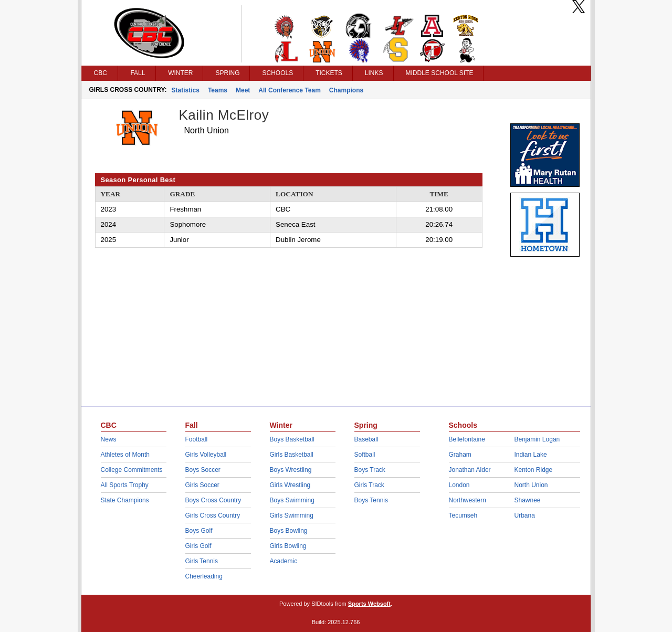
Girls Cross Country (213, 515)
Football (197, 439)
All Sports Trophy (125, 485)
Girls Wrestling (290, 485)
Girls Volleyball (206, 455)
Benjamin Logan (537, 439)
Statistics (186, 90)
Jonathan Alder (470, 470)
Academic (284, 561)
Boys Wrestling (291, 470)
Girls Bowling (288, 546)
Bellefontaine (467, 439)
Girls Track (369, 485)
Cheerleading (204, 576)
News (109, 439)
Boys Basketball (292, 439)
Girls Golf (198, 546)
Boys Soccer (203, 470)
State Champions (125, 500)
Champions (346, 90)
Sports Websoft (369, 604)
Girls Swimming (292, 515)
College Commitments (132, 470)
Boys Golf (199, 531)
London (459, 485)
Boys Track (370, 470)
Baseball (366, 439)
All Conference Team (289, 90)
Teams (218, 90)
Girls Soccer (202, 485)
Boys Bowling (289, 531)
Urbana (525, 515)
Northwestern (468, 500)
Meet (243, 90)
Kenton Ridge (534, 470)
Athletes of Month (125, 455)
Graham (460, 455)
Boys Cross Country (213, 500)
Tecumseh (463, 515)
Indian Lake (531, 455)
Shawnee (528, 500)
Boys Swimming (292, 500)
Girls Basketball (292, 455)
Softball (365, 455)
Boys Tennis (371, 500)
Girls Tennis (202, 561)
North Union (531, 485)
